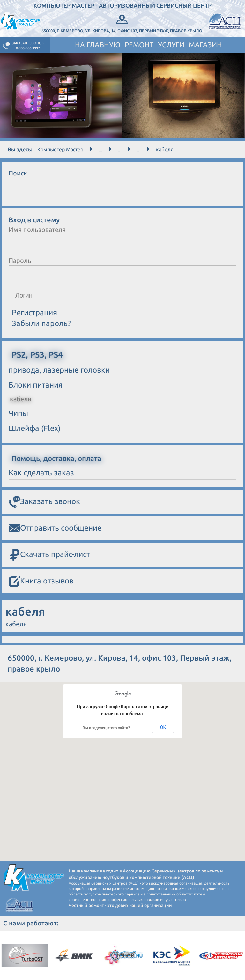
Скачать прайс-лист (49, 555)
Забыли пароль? (41, 323)
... (100, 149)
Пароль (20, 260)
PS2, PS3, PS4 (37, 354)
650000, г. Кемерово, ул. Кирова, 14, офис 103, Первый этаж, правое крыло (122, 23)
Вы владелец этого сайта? (106, 728)
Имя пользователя (37, 230)
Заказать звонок (44, 502)
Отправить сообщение (55, 528)
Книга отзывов (41, 581)
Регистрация (34, 312)
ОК (163, 727)
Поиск (18, 173)
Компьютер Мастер (60, 149)
